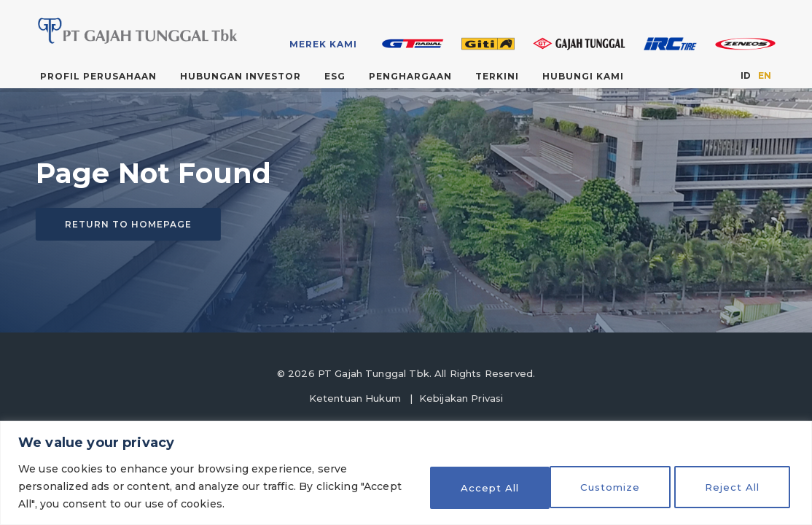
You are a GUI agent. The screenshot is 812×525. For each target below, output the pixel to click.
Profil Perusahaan (98, 76)
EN (765, 75)
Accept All (733, 486)
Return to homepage (128, 224)
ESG (335, 76)
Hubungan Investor (241, 76)
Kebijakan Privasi (461, 398)
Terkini (497, 76)
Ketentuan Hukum (355, 398)
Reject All (607, 486)
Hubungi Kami (583, 76)
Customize (480, 486)
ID (746, 75)
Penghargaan (410, 76)
